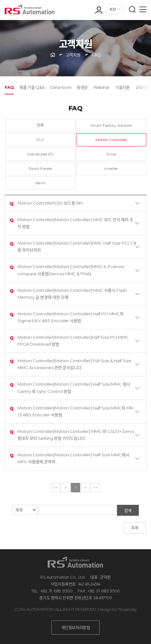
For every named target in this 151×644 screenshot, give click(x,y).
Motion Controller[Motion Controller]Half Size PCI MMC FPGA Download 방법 (69, 340)
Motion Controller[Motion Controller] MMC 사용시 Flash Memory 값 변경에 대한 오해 (68, 294)
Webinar (101, 87)
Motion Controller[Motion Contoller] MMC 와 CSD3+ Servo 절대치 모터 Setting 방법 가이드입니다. (72, 435)
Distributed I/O (40, 154)
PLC (40, 140)
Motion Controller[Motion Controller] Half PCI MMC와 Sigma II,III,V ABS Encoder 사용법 (67, 317)
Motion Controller (111, 140)
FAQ (9, 87)
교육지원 (143, 87)
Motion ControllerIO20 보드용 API (46, 204)
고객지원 (73, 55)
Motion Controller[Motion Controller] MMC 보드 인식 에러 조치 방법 (71, 223)
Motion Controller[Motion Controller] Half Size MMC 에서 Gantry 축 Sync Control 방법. (70, 387)
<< (56, 487)
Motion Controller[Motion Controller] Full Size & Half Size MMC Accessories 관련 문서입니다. (71, 364)
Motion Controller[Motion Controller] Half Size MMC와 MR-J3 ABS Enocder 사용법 (72, 411)
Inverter (111, 168)
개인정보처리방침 (76, 627)
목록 (135, 528)
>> (95, 487)
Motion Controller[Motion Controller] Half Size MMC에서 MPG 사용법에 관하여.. (69, 458)
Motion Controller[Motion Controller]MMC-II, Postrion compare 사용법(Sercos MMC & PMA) (67, 270)
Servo (40, 183)
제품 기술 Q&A (32, 87)
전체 (40, 125)
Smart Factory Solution (111, 125)
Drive (111, 154)
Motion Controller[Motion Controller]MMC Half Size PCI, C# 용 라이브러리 (73, 246)
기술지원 (122, 87)
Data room (61, 87)
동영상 (82, 87)
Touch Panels (40, 168)
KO (113, 9)
